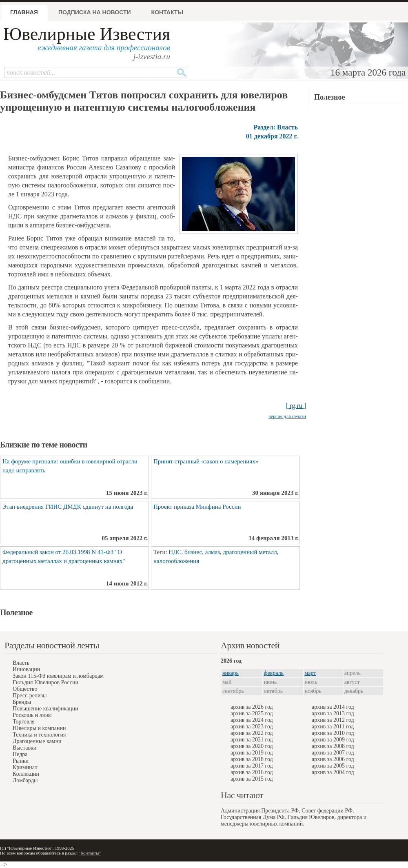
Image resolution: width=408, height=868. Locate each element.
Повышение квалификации (45, 709)
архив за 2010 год (333, 733)
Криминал (25, 767)
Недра (20, 754)
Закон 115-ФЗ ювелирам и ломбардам (58, 676)
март (310, 673)
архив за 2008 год (333, 746)
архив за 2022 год (252, 733)
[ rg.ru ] (296, 406)
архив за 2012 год (333, 720)
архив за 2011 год (333, 727)
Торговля (24, 722)
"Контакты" (90, 853)
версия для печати (287, 416)
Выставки (24, 748)
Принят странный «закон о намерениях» (206, 461)
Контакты (167, 12)
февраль (274, 673)
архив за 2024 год (252, 720)
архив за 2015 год (252, 779)
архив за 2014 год (333, 707)
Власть (21, 663)
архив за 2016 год (252, 772)
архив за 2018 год (252, 759)
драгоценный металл (250, 552)
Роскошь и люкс (32, 715)
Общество (25, 689)
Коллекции (26, 774)
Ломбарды (25, 780)
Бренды (22, 702)
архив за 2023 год (252, 727)
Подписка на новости (95, 12)
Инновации (26, 669)
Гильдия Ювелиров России (45, 682)
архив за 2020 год (252, 746)
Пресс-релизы (30, 696)
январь (231, 673)
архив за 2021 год (252, 740)
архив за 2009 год (333, 740)
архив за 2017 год (252, 766)
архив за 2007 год (333, 753)
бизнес (193, 552)
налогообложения (176, 561)
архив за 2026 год (252, 707)
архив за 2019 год (252, 753)
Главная (24, 12)
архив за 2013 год (333, 713)
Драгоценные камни (37, 741)
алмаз (213, 552)
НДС (175, 552)
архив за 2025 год (252, 713)
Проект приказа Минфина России (197, 507)
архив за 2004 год (333, 772)
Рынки (21, 761)
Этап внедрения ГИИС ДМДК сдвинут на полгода (68, 507)
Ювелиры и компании (39, 728)
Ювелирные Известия (87, 34)
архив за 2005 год (333, 766)
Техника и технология (39, 735)
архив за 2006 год (333, 759)
